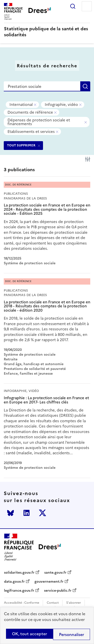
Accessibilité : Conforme (22, 603)
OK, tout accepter (29, 634)
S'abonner (74, 603)
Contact (53, 603)
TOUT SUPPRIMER (21, 145)
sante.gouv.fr (55, 573)
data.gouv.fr (14, 582)
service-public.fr (58, 591)
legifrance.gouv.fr (19, 591)
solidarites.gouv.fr (19, 573)
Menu (87, 6)
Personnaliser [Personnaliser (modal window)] (71, 634)
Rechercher (73, 6)
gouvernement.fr (49, 582)
